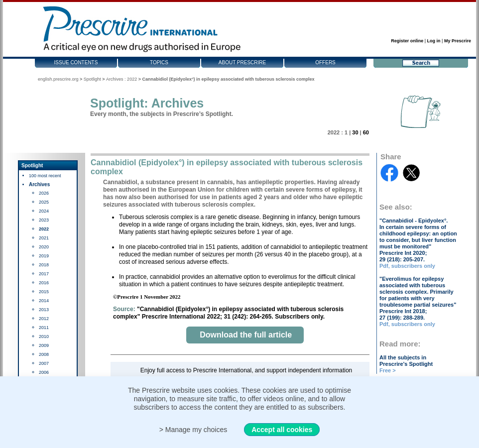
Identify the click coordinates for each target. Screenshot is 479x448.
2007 (44, 363)
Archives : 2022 (121, 79)
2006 (44, 372)
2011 (44, 328)
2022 (44, 229)
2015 (44, 292)
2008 (44, 354)
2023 (44, 220)
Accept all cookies (282, 430)
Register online (407, 41)
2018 (44, 265)
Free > (388, 370)
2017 (44, 274)
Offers (325, 62)
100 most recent (45, 176)
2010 (44, 336)
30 (355, 132)
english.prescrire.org (58, 79)
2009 (44, 345)
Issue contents (76, 62)
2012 (44, 319)
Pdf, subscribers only (407, 266)
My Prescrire (458, 41)
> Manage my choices (193, 430)
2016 (44, 283)
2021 (44, 238)
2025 (44, 202)
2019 (44, 256)
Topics (159, 62)
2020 (44, 247)
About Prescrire (242, 62)
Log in (434, 41)
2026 (44, 193)
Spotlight (92, 79)
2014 (44, 301)
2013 (44, 310)
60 (366, 132)
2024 (44, 211)
